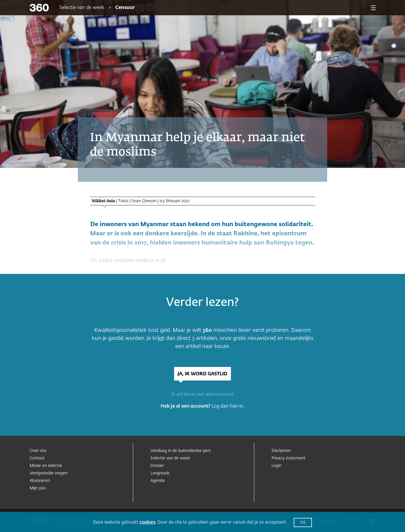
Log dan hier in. (228, 406)
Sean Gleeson (144, 201)
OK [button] (303, 523)
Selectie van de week (82, 8)
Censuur (125, 8)
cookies (147, 522)
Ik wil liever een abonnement (202, 395)
